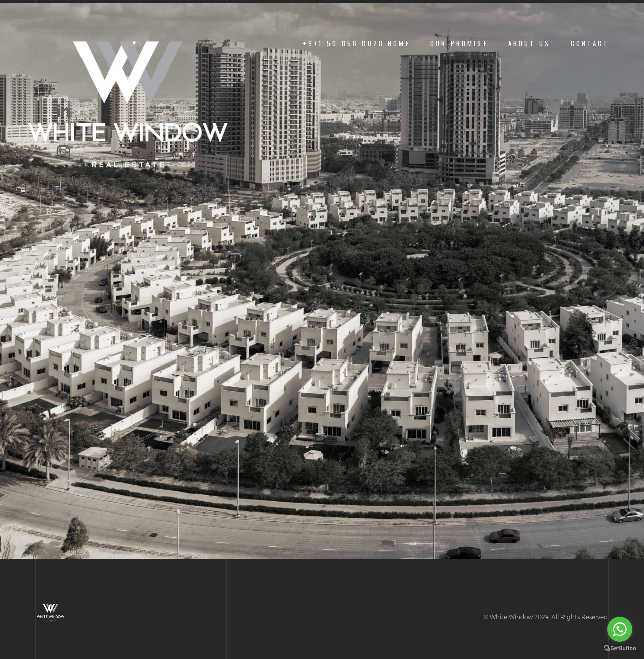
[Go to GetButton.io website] (620, 649)
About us (529, 44)
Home (399, 44)
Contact (590, 44)
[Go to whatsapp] (620, 629)
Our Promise (459, 44)
